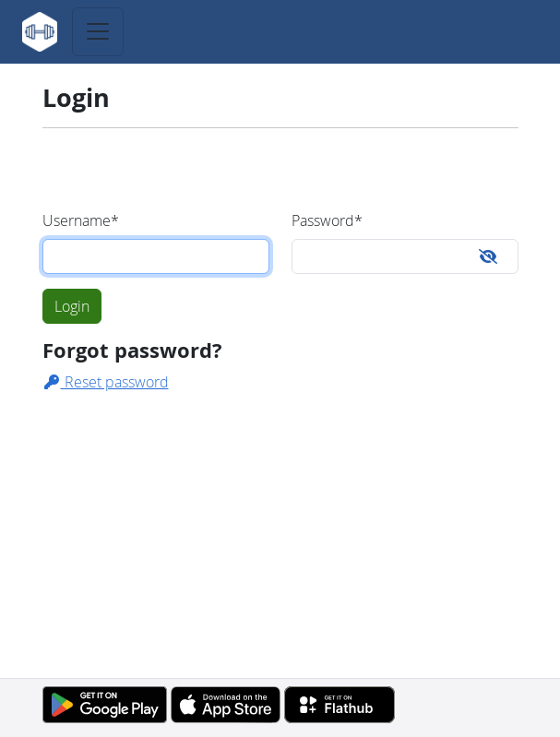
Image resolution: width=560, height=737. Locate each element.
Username (81, 220)
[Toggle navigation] (98, 32)
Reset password (106, 382)
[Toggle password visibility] (488, 256)
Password (327, 220)
